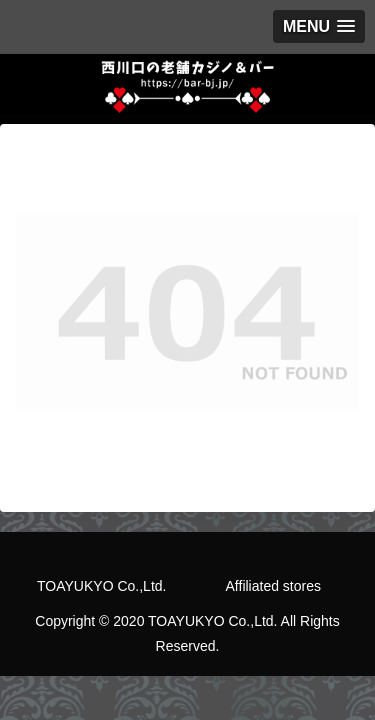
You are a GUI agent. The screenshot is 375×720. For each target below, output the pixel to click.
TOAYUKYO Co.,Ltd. (101, 586)
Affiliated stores (273, 586)
